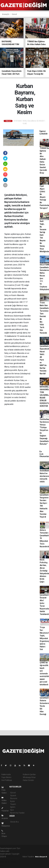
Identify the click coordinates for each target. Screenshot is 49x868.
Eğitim (13, 807)
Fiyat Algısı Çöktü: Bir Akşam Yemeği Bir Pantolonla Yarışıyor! (44, 197)
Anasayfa (6, 14)
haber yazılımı (12, 857)
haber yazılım (5, 862)
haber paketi (5, 859)
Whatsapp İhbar (29, 777)
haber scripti (15, 859)
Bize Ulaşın (4, 834)
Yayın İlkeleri (6, 777)
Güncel (14, 14)
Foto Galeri (4, 790)
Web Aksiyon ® (41, 857)
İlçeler (13, 801)
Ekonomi (14, 798)
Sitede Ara (14, 822)
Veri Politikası (7, 780)
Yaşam (13, 804)
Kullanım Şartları (29, 774)
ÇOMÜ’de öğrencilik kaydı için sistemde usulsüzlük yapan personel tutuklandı (44, 674)
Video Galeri (4, 800)
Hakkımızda (6, 774)
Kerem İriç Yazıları (17, 813)
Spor (12, 810)
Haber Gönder (28, 780)
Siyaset (13, 796)
